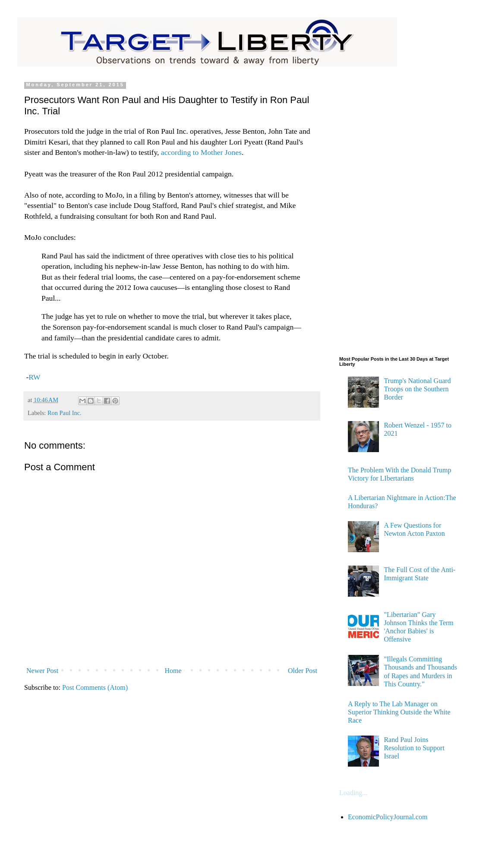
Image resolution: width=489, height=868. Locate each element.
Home (173, 671)
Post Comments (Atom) (95, 687)
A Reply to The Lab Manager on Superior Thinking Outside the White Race (399, 712)
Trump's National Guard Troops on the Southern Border (417, 389)
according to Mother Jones (200, 152)
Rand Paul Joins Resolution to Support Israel (414, 748)
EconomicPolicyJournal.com (388, 817)
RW (34, 377)
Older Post (303, 671)
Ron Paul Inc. (65, 413)
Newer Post (42, 671)
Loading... (353, 793)
